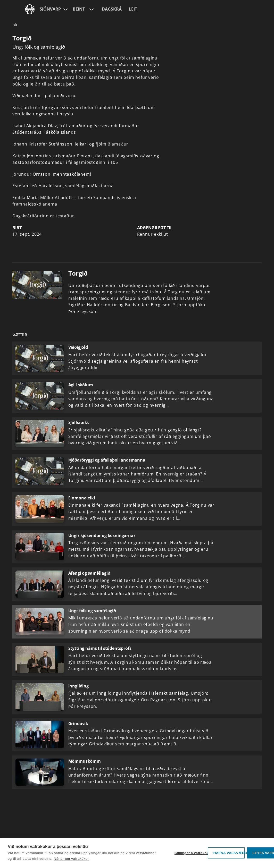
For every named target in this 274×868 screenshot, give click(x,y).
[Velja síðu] (65, 9)
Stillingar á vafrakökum (190, 853)
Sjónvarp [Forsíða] (50, 9)
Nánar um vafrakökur (71, 859)
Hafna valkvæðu (229, 853)
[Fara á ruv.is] (30, 9)
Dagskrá (112, 9)
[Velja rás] (91, 9)
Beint (79, 9)
